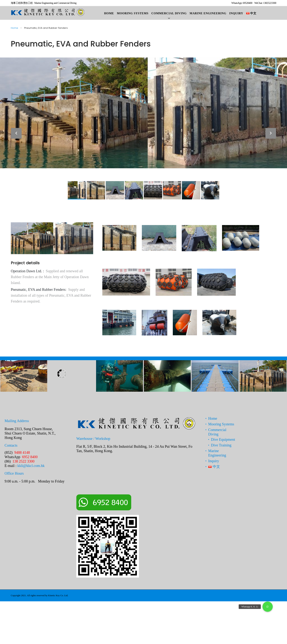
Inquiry (214, 461)
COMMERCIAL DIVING (169, 13)
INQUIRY (236, 13)
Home (14, 28)
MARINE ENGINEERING (208, 13)
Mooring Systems (221, 424)
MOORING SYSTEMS (133, 13)
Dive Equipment (223, 439)
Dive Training (221, 445)
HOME (109, 13)
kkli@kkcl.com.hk (31, 466)
